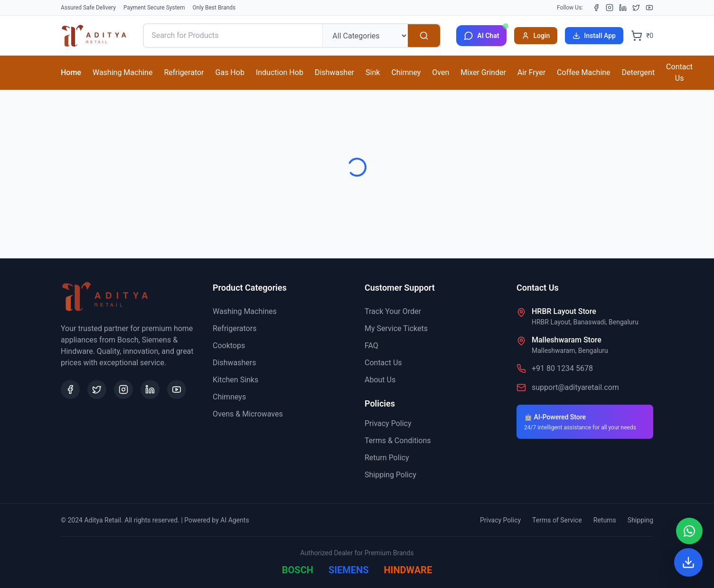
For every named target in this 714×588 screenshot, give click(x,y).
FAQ (371, 346)
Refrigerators (235, 328)
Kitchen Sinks (235, 380)
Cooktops (229, 346)
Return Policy (387, 458)
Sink (373, 72)
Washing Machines (245, 311)
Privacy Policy (388, 423)
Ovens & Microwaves (248, 414)
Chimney (406, 72)
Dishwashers (234, 363)
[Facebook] (596, 8)
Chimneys (229, 397)
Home (71, 72)
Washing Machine (122, 72)
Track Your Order (393, 311)
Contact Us (679, 72)
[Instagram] (610, 8)
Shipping (640, 520)
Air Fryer (531, 72)
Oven (441, 72)
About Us (380, 380)
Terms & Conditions (398, 441)
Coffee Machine (583, 72)
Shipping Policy (390, 475)
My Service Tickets (396, 328)
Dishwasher (334, 72)
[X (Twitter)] (636, 8)
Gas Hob (230, 72)
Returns (605, 520)
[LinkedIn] (623, 8)
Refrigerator (184, 72)
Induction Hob (280, 72)
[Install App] (688, 562)
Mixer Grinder (483, 72)
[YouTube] (649, 8)
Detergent (639, 72)
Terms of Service (557, 520)
